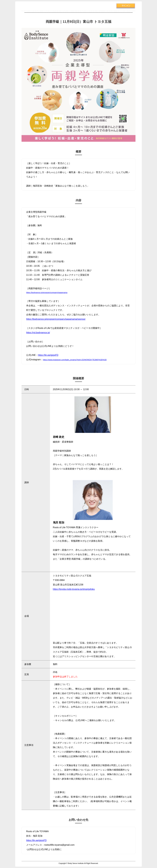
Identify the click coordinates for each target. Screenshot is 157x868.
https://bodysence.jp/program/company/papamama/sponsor (56, 319)
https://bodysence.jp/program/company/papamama (47, 292)
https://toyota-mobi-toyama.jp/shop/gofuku (74, 589)
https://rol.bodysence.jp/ (38, 333)
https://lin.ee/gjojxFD (48, 355)
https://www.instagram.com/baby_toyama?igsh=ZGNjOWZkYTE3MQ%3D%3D (75, 360)
